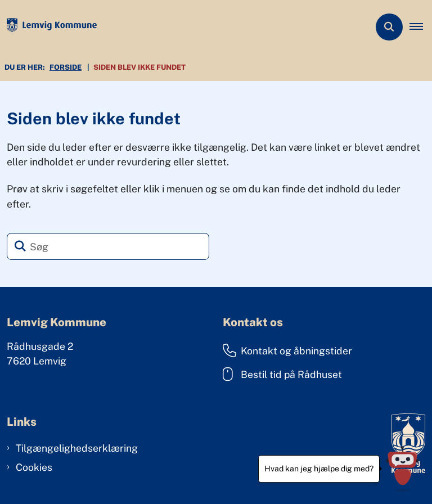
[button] (421, 27)
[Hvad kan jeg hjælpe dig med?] (402, 469)
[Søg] (108, 246)
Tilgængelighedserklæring (77, 448)
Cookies (34, 467)
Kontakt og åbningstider (287, 350)
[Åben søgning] (389, 27)
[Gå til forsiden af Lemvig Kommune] (48, 27)
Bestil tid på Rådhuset (282, 374)
